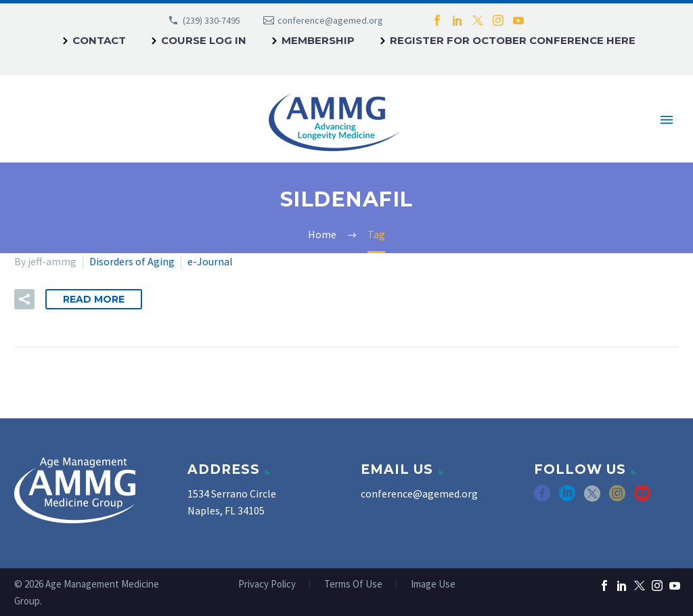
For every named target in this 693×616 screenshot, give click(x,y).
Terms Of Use (353, 585)
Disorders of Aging (132, 261)
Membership (318, 40)
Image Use (433, 585)
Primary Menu (667, 120)
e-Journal (210, 261)
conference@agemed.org (330, 20)
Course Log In (204, 40)
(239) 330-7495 (211, 20)
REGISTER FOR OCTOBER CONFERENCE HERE (513, 40)
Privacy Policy (267, 585)
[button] (24, 299)
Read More (94, 299)
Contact (99, 40)
